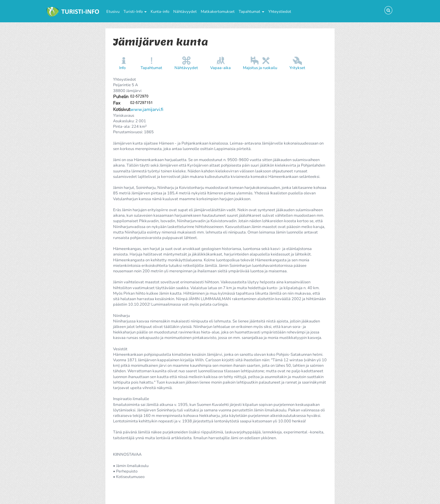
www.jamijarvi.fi (147, 109)
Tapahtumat (251, 12)
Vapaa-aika (220, 68)
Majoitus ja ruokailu (260, 68)
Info (122, 68)
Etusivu (113, 12)
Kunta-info (160, 12)
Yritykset (297, 68)
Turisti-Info (135, 12)
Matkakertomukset (218, 12)
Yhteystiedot (280, 12)
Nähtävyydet (185, 12)
